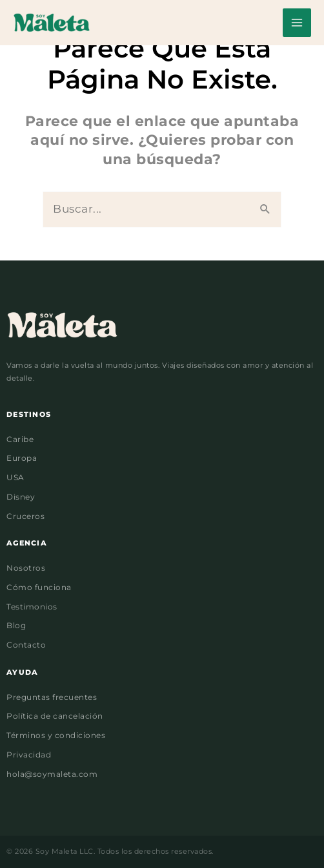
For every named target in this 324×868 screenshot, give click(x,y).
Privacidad (29, 755)
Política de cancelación (55, 716)
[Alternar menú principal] (297, 23)
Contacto (26, 645)
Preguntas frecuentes (52, 697)
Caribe (20, 439)
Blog (16, 626)
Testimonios (32, 607)
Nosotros (26, 568)
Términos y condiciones (56, 736)
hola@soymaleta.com (52, 774)
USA (15, 478)
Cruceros (25, 516)
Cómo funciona (39, 587)
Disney (21, 497)
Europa (22, 458)
